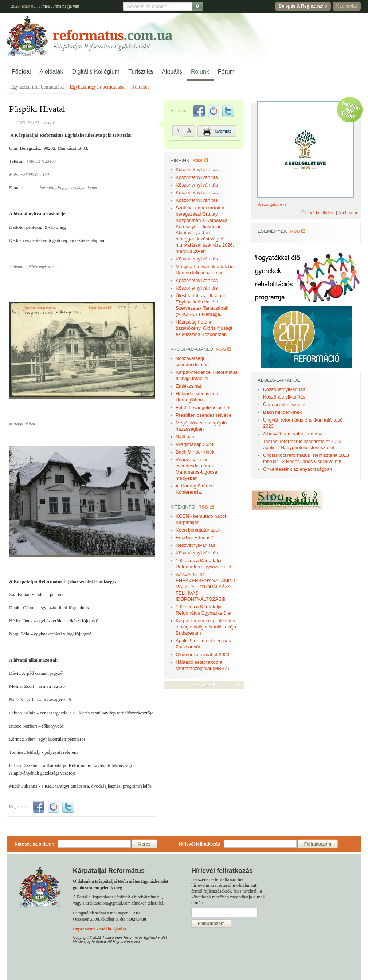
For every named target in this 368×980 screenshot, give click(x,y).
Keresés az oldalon (34, 844)
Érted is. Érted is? (194, 538)
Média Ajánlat (113, 929)
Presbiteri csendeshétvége (203, 415)
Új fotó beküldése (318, 213)
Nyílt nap (185, 437)
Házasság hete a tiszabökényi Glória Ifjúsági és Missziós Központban (204, 328)
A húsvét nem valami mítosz (293, 434)
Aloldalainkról (279, 380)
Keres (144, 844)
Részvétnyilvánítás (195, 545)
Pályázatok (204, 685)
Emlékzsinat (188, 386)
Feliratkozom (318, 844)
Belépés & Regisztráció (303, 6)
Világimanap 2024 (195, 444)
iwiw (54, 807)
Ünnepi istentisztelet (284, 405)
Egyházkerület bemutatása (37, 87)
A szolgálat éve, (273, 204)
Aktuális (172, 72)
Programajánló (192, 349)
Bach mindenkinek (282, 412)
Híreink (180, 160)
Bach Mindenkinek (195, 452)
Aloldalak (51, 72)
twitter (68, 807)
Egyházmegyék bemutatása (97, 87)
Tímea (44, 6)
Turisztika (141, 72)
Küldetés (140, 87)
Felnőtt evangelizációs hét (203, 407)
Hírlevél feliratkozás (199, 844)
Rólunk (200, 72)
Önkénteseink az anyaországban (297, 469)
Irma (57, 6)
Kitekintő (183, 507)
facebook (39, 807)
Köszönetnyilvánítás (197, 170)
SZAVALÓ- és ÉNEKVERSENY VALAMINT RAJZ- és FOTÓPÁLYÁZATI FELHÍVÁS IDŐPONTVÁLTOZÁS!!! (206, 587)
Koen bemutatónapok (198, 530)
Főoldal (21, 72)
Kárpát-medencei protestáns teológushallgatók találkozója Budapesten (206, 627)
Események (272, 231)
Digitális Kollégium (96, 72)
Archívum (347, 213)
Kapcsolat (347, 6)
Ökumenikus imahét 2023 (202, 654)
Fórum (226, 72)
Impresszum (84, 929)
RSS (197, 160)
